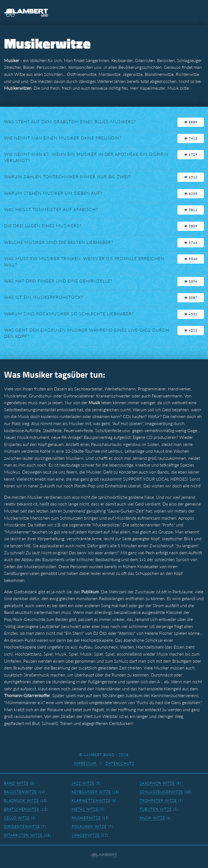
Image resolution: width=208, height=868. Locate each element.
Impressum (85, 763)
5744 (191, 243)
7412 (191, 138)
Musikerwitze (86, 818)
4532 (191, 314)
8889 (191, 122)
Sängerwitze (86, 835)
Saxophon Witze (157, 783)
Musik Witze (152, 818)
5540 (191, 259)
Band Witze (16, 783)
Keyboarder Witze (91, 792)
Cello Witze (17, 818)
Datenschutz (120, 763)
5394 (191, 281)
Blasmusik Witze (22, 801)
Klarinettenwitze (91, 801)
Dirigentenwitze (22, 827)
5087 (191, 298)
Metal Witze (85, 809)
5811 (191, 210)
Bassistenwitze (20, 792)
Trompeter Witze (158, 801)
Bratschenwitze (22, 809)
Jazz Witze (83, 783)
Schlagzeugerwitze (161, 792)
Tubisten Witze (156, 809)
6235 (191, 194)
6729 (191, 155)
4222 (191, 330)
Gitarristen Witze (23, 835)
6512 (191, 177)
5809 (191, 226)
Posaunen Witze (89, 827)
